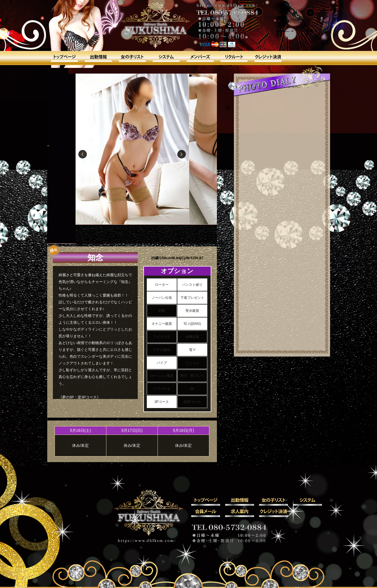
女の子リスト (132, 58)
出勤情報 (98, 58)
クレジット (268, 58)
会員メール (200, 58)
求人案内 (234, 58)
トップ (64, 58)
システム (166, 58)
